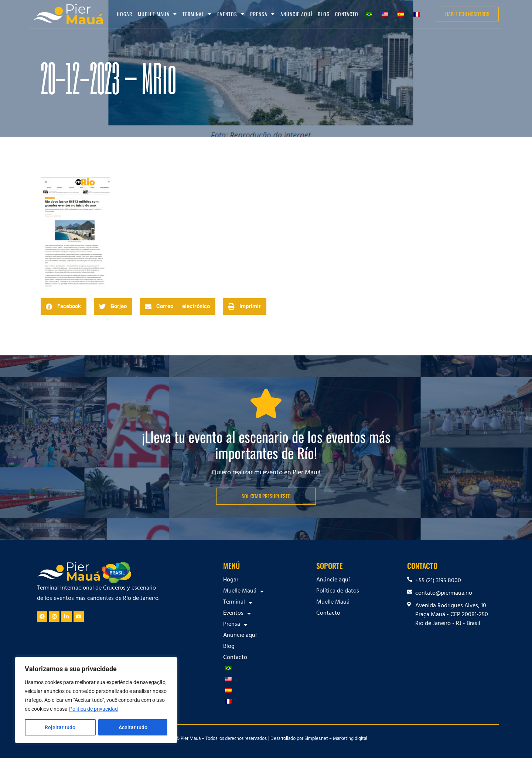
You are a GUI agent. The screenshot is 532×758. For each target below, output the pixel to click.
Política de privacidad (93, 709)
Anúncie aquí (296, 14)
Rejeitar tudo (60, 727)
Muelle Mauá (157, 14)
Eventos (231, 14)
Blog (324, 14)
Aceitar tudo (133, 727)
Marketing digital (350, 739)
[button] (64, 306)
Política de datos (338, 591)
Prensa (262, 14)
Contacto (347, 14)
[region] (96, 700)
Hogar (125, 14)
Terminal (197, 14)
